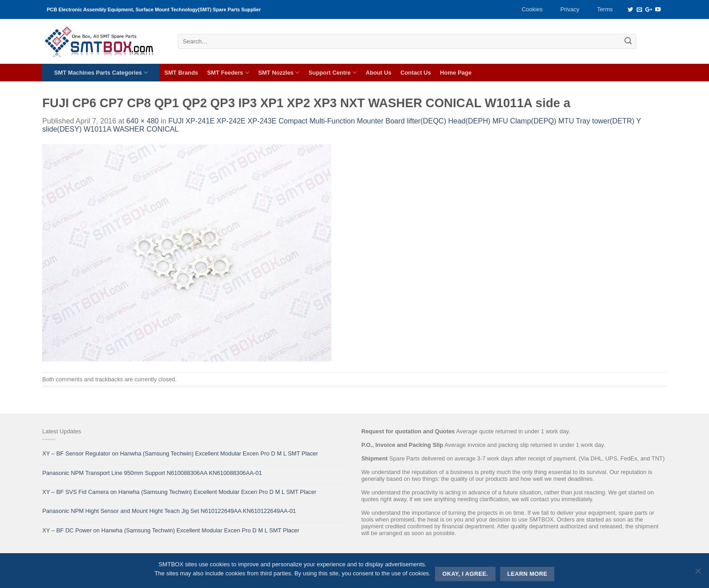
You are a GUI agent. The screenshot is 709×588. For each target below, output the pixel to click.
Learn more (527, 574)
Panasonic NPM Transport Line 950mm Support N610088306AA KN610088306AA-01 (152, 473)
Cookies (532, 9)
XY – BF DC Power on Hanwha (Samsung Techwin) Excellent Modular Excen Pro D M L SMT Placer (171, 530)
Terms (605, 9)
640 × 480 (142, 121)
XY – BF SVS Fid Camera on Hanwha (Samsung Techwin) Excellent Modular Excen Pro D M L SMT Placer (179, 492)
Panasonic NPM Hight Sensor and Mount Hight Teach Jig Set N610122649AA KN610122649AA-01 (169, 511)
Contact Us (416, 73)
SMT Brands (181, 73)
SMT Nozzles (279, 73)
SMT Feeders (228, 73)
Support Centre (332, 73)
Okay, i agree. (465, 574)
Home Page (456, 73)
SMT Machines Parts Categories (101, 73)
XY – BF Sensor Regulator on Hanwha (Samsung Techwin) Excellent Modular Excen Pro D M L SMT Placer (180, 453)
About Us (379, 73)
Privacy (570, 9)
